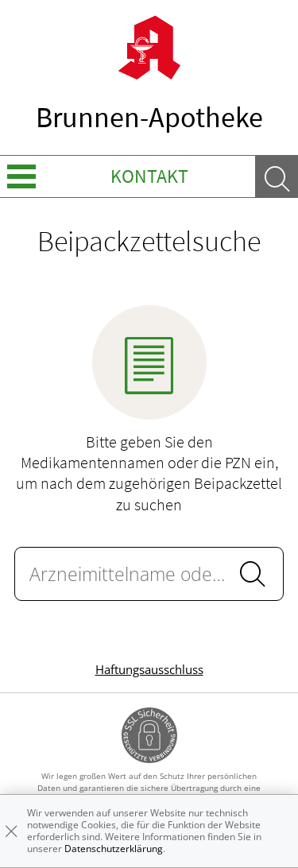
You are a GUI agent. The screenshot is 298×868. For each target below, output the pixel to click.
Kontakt (149, 176)
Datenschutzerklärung (114, 849)
